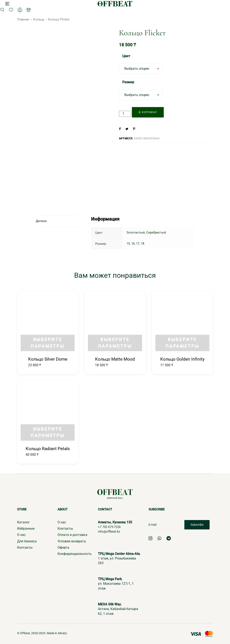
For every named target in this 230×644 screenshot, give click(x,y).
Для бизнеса (27, 541)
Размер (128, 82)
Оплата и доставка (72, 535)
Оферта (63, 547)
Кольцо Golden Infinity (182, 359)
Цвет (126, 56)
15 (128, 244)
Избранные (26, 528)
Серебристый (156, 232)
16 (133, 244)
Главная (23, 19)
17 (138, 244)
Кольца (39, 19)
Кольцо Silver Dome (48, 359)
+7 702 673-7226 (110, 527)
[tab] (57, 221)
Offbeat (25, 633)
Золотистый (136, 232)
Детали (41, 221)
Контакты (25, 547)
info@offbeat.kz (110, 531)
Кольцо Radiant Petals (48, 448)
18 (142, 244)
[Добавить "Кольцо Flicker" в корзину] (148, 112)
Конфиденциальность (75, 554)
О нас (21, 535)
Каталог (23, 522)
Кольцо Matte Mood (115, 359)
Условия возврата (72, 541)
